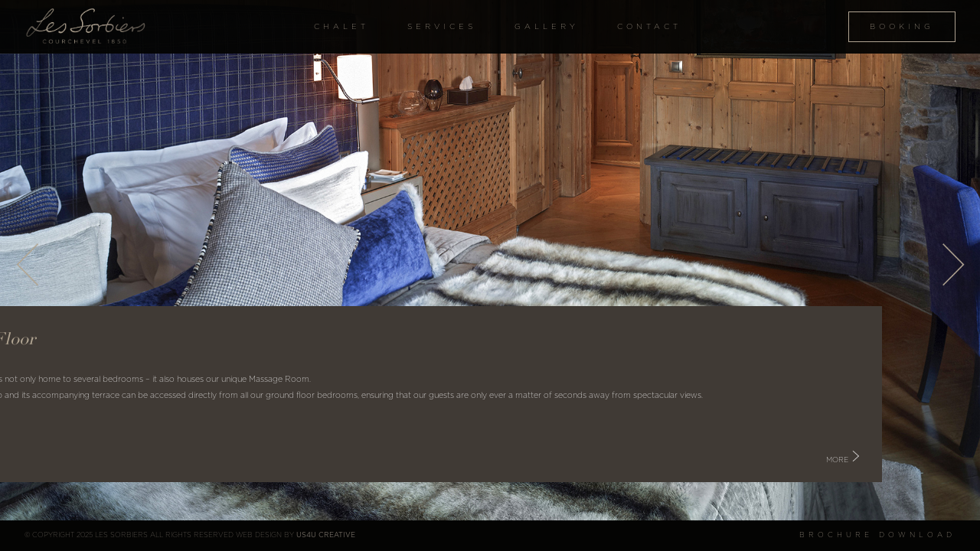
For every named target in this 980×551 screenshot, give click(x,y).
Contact (649, 27)
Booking (902, 27)
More (874, 460)
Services (442, 27)
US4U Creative (326, 535)
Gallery (547, 27)
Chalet (341, 27)
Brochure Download (877, 535)
